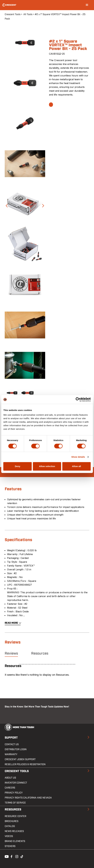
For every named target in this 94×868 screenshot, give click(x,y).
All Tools (28, 14)
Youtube (6, 856)
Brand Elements (15, 841)
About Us (10, 778)
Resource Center (15, 816)
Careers (10, 788)
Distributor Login (16, 749)
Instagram (16, 856)
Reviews (11, 653)
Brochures (12, 821)
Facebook (11, 856)
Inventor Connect (16, 783)
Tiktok (22, 856)
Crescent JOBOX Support (20, 759)
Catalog (10, 826)
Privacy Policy (14, 793)
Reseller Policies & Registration (25, 764)
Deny (18, 466)
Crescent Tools (13, 14)
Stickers (10, 846)
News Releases (14, 831)
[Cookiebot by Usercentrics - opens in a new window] (78, 399)
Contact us (12, 744)
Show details (78, 457)
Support (11, 738)
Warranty (11, 754)
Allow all (76, 466)
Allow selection (47, 466)
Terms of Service (15, 803)
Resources (40, 653)
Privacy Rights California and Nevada (28, 798)
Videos (9, 836)
